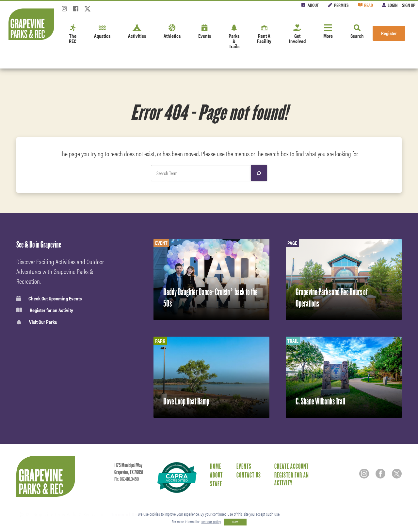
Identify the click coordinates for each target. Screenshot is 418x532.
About (313, 5)
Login (393, 5)
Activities (137, 32)
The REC (73, 34)
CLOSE (235, 522)
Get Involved (297, 34)
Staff (216, 484)
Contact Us (249, 475)
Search (357, 32)
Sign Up (409, 5)
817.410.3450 (129, 479)
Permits (341, 5)
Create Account (291, 466)
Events (205, 32)
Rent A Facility (264, 34)
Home (216, 466)
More (328, 32)
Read (369, 5)
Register (389, 33)
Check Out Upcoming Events (49, 298)
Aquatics (102, 32)
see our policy (211, 521)
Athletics (172, 32)
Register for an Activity (45, 310)
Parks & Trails (234, 37)
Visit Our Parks (37, 322)
